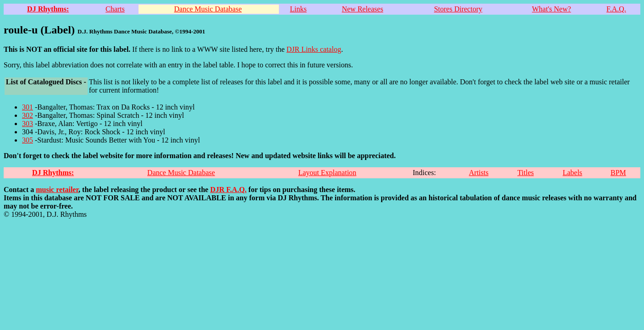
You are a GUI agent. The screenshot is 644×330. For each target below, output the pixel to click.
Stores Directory (458, 9)
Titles (526, 173)
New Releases (362, 9)
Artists (479, 173)
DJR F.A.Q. (228, 190)
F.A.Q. (616, 9)
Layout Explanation (327, 173)
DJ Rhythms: (48, 9)
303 (28, 124)
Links (298, 9)
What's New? (552, 9)
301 (28, 107)
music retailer (57, 190)
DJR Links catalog (314, 49)
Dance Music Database (208, 9)
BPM (618, 173)
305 (28, 140)
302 (28, 115)
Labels (573, 173)
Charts (115, 9)
